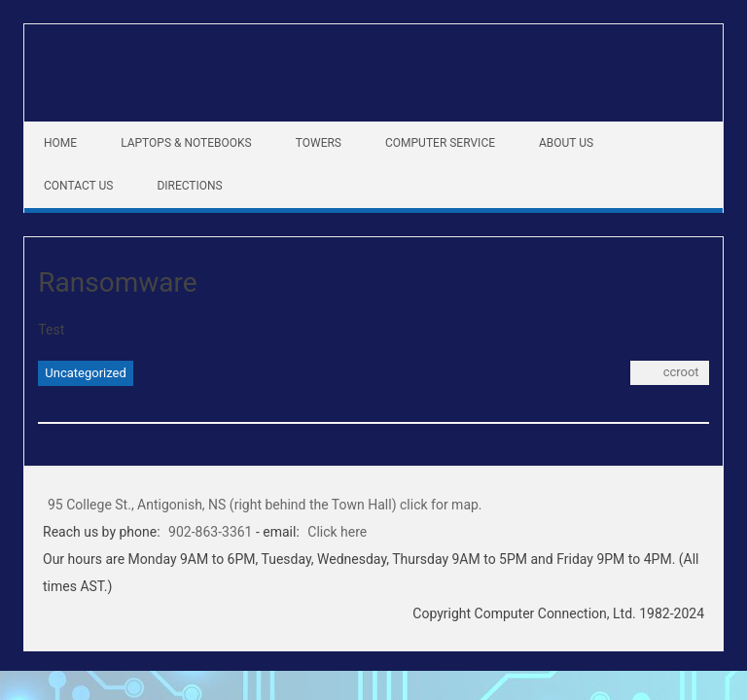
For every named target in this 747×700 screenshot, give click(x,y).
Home (60, 143)
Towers (319, 143)
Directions (189, 186)
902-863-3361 (210, 532)
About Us (566, 143)
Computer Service (440, 143)
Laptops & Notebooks (186, 143)
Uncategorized (85, 373)
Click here (337, 532)
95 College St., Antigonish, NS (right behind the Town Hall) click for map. (265, 505)
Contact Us (78, 186)
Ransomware (117, 282)
